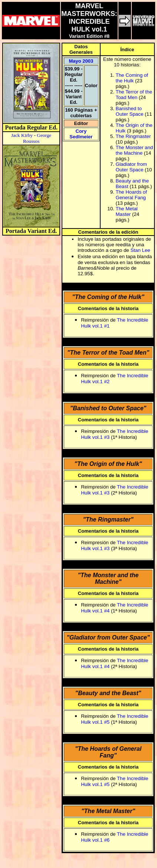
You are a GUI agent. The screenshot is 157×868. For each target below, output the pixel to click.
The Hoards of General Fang (131, 195)
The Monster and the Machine (135, 150)
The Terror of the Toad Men (134, 95)
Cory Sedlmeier (81, 134)
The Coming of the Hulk (132, 78)
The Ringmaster (133, 136)
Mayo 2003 (81, 61)
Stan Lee (140, 250)
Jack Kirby (22, 135)
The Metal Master (127, 211)
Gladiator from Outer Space (131, 167)
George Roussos (37, 138)
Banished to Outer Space (130, 111)
